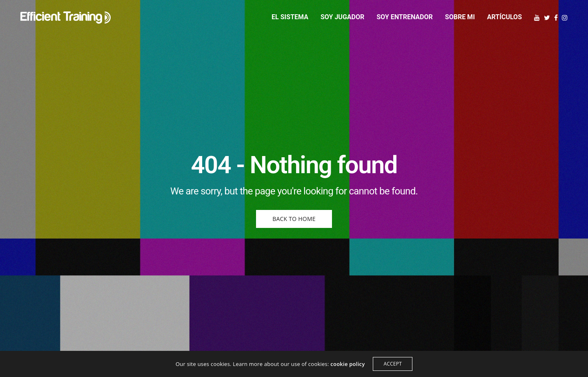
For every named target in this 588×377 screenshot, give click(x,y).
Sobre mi (460, 17)
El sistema (290, 17)
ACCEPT (393, 364)
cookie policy (347, 364)
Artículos (504, 17)
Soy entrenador (405, 17)
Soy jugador (342, 17)
